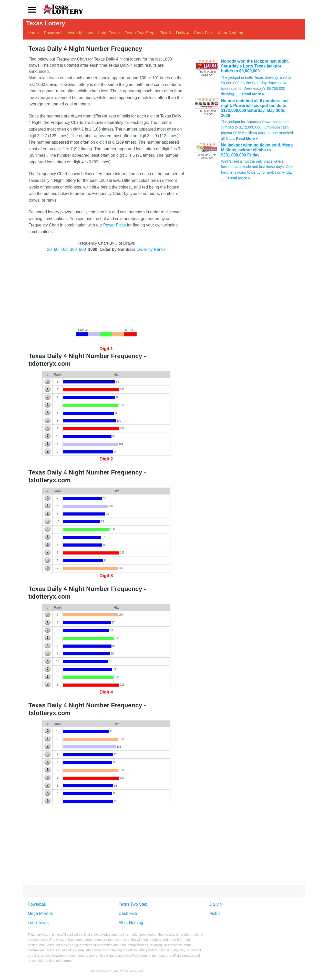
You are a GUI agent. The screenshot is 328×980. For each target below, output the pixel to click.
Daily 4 (183, 33)
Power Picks (115, 225)
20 (49, 249)
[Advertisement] (106, 290)
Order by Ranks (151, 249)
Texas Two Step (140, 33)
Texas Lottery (46, 23)
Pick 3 (165, 33)
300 (73, 249)
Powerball (53, 33)
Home (33, 33)
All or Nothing (231, 33)
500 (82, 249)
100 (64, 249)
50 (56, 249)
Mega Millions (80, 33)
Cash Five (203, 33)
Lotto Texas (109, 33)
